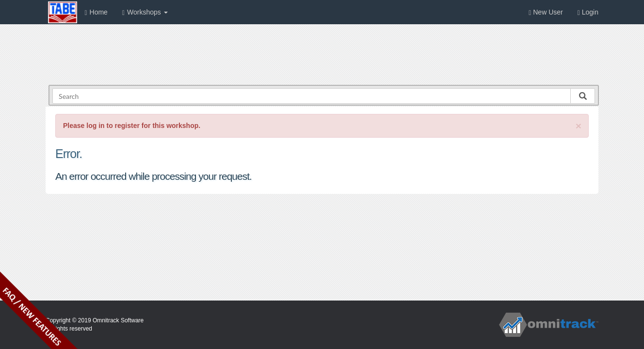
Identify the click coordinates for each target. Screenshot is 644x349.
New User (546, 12)
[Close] (579, 126)
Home (96, 12)
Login (588, 12)
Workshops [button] (145, 12)
